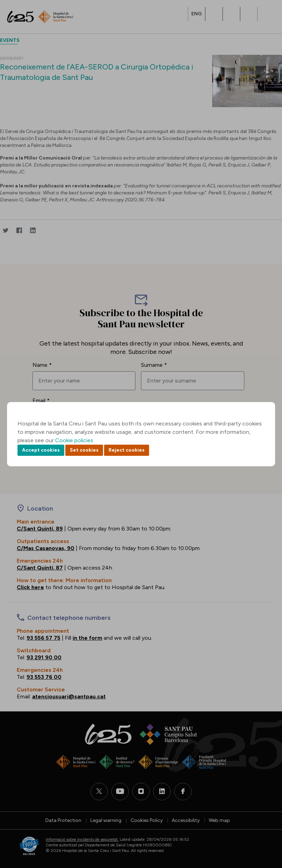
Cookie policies (74, 440)
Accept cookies (41, 450)
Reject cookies (127, 450)
